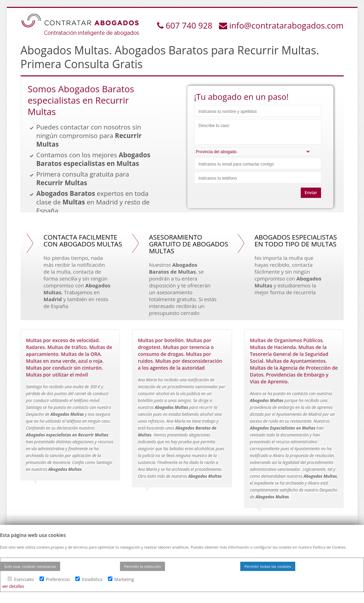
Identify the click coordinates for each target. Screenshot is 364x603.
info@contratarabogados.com (286, 25)
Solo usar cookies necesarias (30, 566)
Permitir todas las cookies (268, 566)
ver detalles (13, 586)
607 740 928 (190, 25)
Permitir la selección (142, 566)
